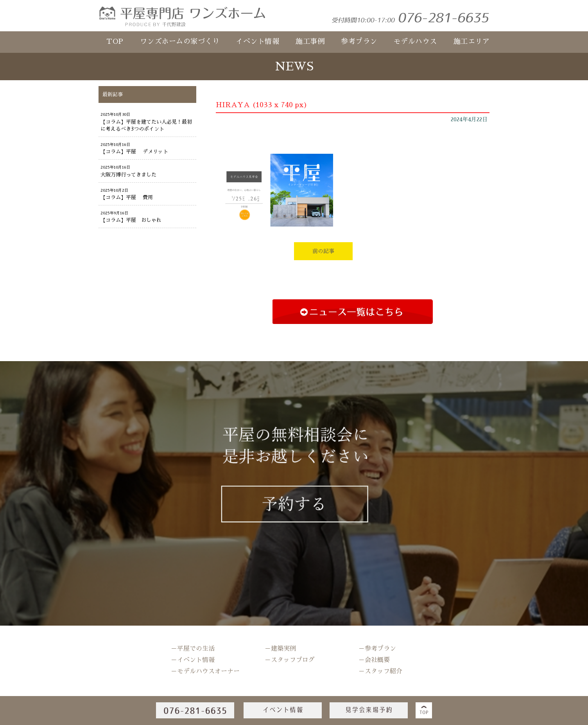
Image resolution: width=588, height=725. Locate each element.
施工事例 (310, 41)
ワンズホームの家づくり (180, 41)
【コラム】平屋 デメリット (134, 152)
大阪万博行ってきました (128, 175)
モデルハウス (415, 41)
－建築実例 (280, 649)
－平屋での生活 (193, 649)
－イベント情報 (193, 660)
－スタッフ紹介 (380, 671)
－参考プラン (377, 649)
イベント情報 (257, 41)
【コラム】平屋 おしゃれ (131, 220)
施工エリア (472, 41)
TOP (115, 41)
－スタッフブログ (290, 660)
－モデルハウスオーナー (205, 671)
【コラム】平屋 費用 (127, 197)
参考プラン (359, 41)
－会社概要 (374, 660)
